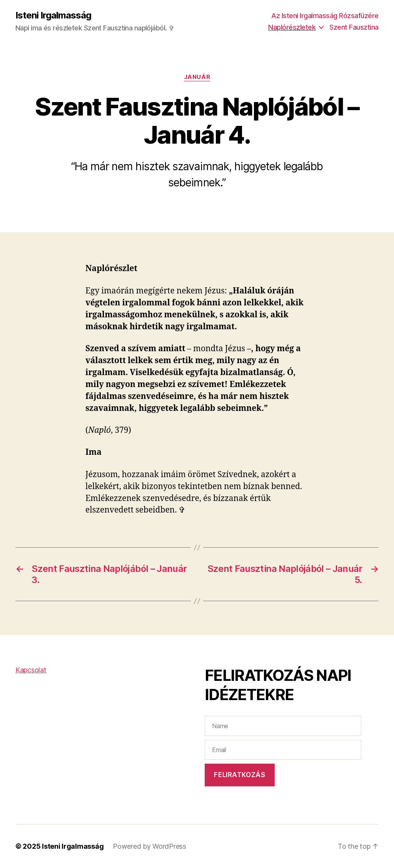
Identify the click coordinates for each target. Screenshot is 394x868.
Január (197, 77)
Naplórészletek (292, 27)
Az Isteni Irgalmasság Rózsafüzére (325, 16)
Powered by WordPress (149, 846)
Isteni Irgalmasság (53, 15)
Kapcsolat (31, 670)
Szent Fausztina (354, 27)
